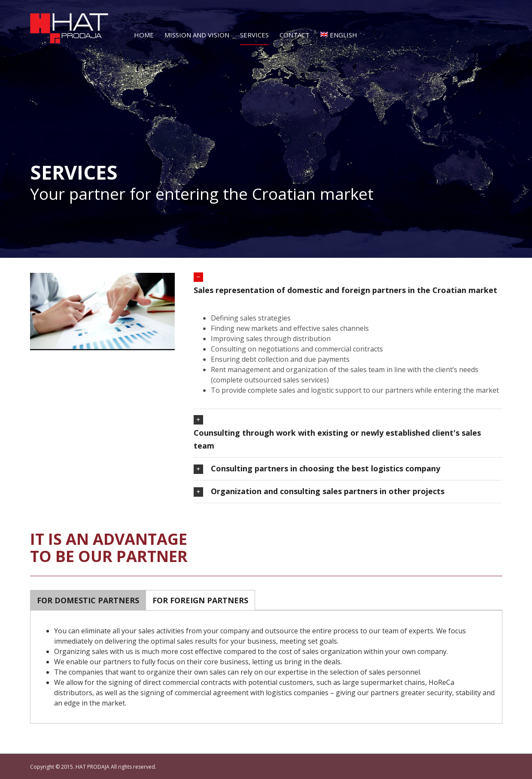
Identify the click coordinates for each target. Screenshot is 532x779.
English (339, 35)
